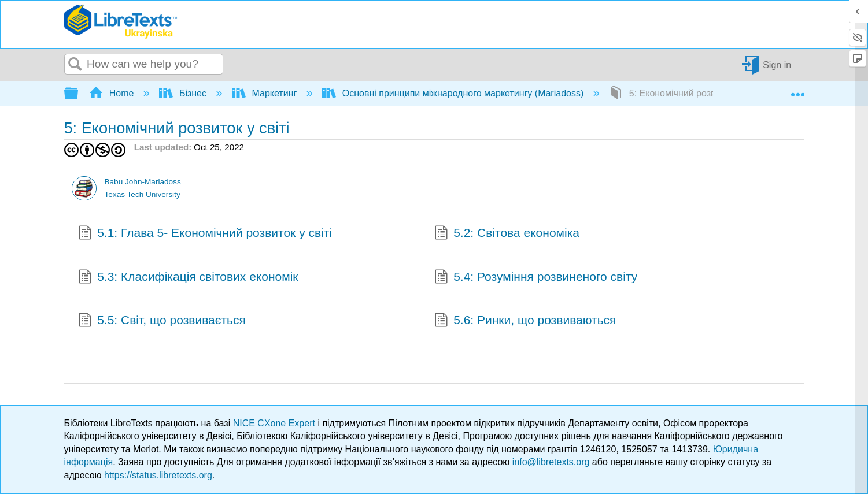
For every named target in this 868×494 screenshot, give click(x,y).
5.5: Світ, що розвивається (162, 321)
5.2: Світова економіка (507, 234)
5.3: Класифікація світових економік (188, 278)
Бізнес (184, 93)
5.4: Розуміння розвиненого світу (536, 278)
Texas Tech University (142, 194)
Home (113, 93)
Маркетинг (266, 93)
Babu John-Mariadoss (142, 182)
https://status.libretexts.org (158, 475)
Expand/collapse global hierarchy (79, 94)
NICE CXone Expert (276, 423)
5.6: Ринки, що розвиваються (525, 321)
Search (76, 65)
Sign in (777, 64)
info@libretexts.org (551, 462)
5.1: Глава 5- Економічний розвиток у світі (205, 234)
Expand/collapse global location (797, 90)
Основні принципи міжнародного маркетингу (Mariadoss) (454, 93)
